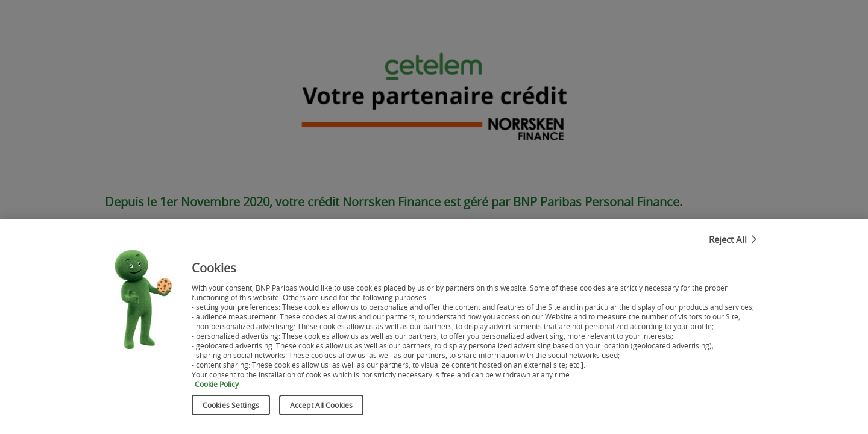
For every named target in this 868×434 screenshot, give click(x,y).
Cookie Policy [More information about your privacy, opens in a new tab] (217, 386)
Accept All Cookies (321, 407)
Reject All (728, 242)
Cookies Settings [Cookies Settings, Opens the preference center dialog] (231, 407)
